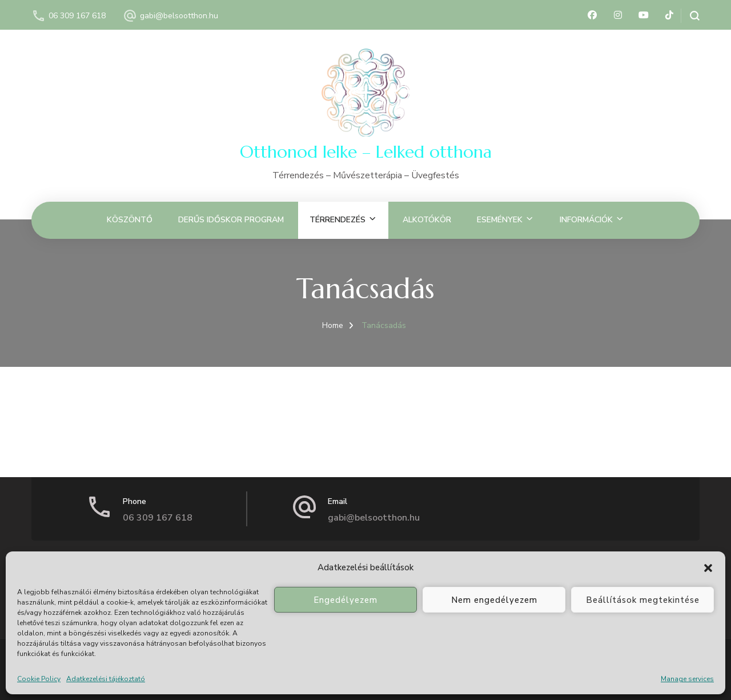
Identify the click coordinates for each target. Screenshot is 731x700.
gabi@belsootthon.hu (179, 16)
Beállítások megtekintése (643, 600)
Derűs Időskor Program (231, 220)
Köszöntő (130, 220)
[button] (708, 568)
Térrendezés (338, 220)
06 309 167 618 (77, 16)
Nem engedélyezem (494, 600)
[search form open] (690, 16)
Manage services (687, 679)
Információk (586, 220)
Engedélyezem (346, 600)
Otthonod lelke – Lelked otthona (366, 152)
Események (500, 220)
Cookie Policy (39, 679)
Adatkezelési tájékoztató (106, 679)
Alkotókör (427, 220)
